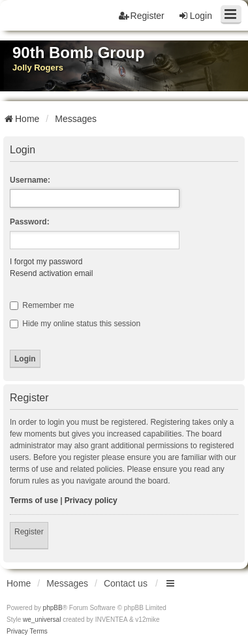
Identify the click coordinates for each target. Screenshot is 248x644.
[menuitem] (17, 632)
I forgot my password (46, 262)
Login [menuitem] (195, 16)
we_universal (42, 620)
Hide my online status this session (75, 324)
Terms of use (34, 500)
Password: (30, 222)
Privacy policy (91, 500)
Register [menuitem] (142, 16)
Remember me (42, 305)
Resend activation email (51, 273)
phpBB (53, 608)
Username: (30, 180)
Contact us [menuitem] (126, 583)
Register (29, 532)
